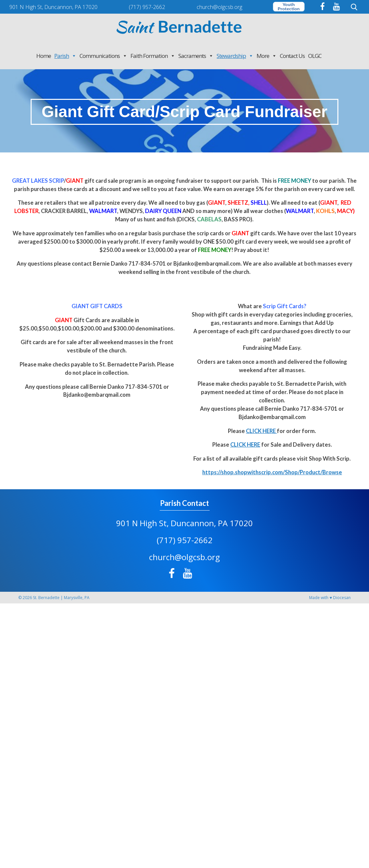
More (267, 56)
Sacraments (196, 56)
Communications (103, 56)
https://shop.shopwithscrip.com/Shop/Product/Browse (272, 472)
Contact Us (292, 56)
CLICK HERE (261, 431)
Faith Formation (153, 56)
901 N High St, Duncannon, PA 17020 (184, 523)
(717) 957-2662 (185, 540)
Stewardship (235, 56)
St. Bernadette (46, 598)
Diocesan (342, 598)
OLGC (315, 56)
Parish (65, 56)
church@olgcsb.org (184, 557)
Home (44, 56)
